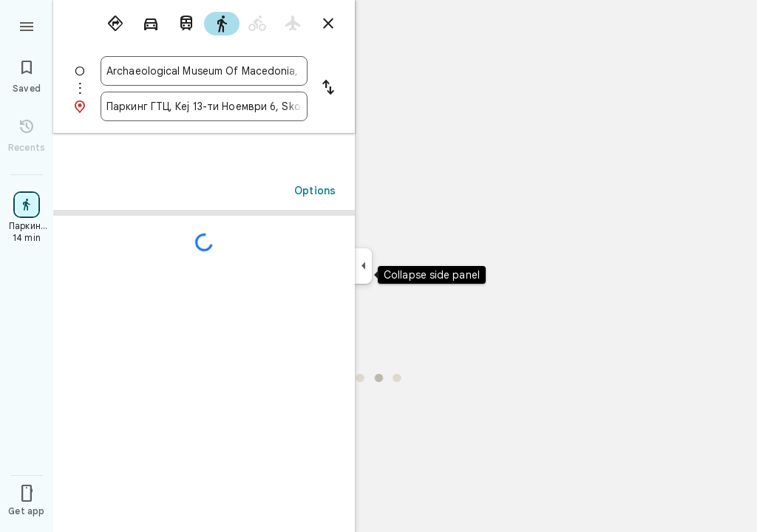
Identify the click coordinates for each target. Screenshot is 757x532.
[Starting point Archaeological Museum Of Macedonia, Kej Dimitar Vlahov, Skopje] (204, 71)
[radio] (115, 24)
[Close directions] (328, 24)
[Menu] (27, 25)
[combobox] (204, 71)
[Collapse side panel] (363, 266)
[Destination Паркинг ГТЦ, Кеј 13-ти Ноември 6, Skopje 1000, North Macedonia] (204, 106)
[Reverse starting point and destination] (328, 89)
